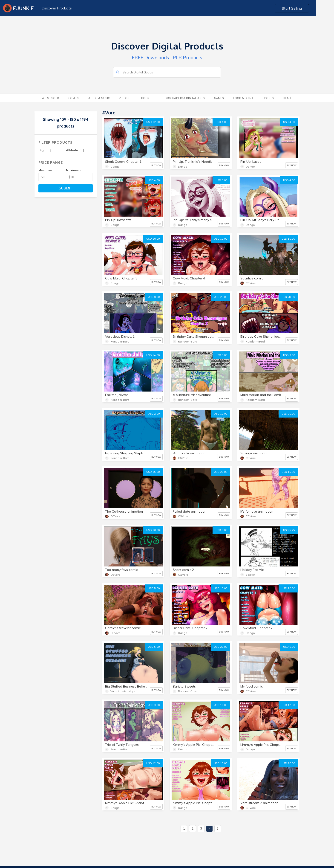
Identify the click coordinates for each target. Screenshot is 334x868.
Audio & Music (99, 98)
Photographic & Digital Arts (183, 98)
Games (219, 98)
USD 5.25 (289, 530)
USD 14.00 (153, 355)
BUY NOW (156, 165)
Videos (124, 98)
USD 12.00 (153, 122)
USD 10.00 (153, 239)
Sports (268, 98)
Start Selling (310, 8)
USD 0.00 (154, 297)
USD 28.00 (221, 297)
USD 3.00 (221, 180)
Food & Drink (243, 98)
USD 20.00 (288, 414)
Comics (74, 98)
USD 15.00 (153, 472)
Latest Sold (50, 98)
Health (288, 98)
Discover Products (56, 8)
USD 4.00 (221, 122)
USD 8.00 (154, 705)
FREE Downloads (150, 57)
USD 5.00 (221, 355)
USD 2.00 (154, 414)
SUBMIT (66, 188)
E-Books (145, 98)
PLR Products (187, 57)
